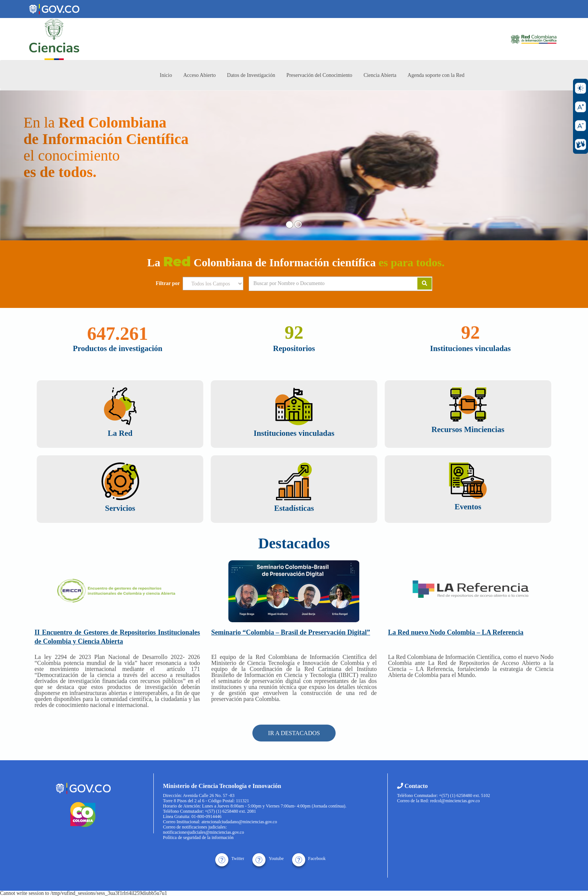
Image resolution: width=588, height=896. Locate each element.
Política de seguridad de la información (198, 837)
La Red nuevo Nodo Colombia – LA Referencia (456, 632)
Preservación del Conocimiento (319, 75)
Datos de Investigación (251, 75)
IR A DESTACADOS (294, 733)
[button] (44, 165)
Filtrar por (168, 284)
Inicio (166, 75)
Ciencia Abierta (380, 75)
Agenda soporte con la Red (436, 75)
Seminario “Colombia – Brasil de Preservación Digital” (291, 632)
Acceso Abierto (200, 75)
